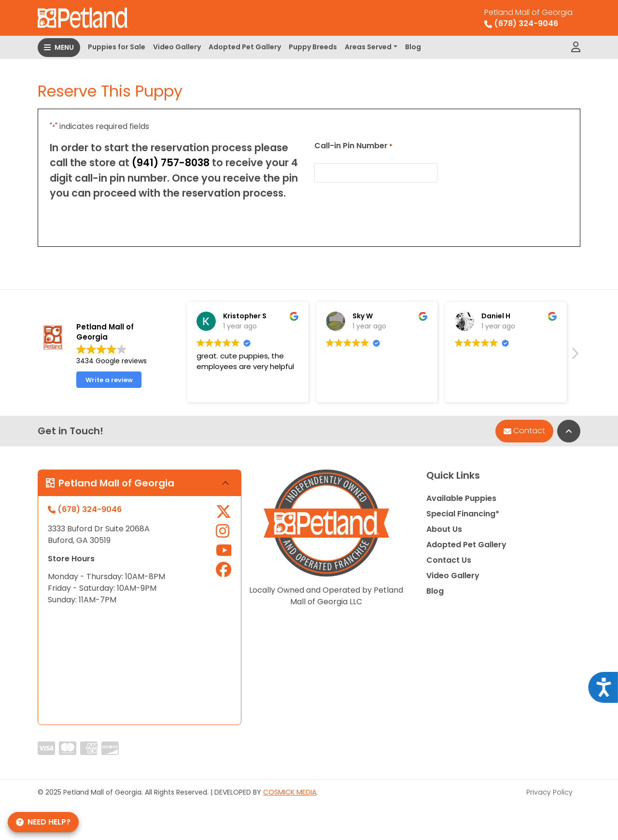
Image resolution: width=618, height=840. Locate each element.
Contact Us (449, 560)
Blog (413, 47)
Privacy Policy (549, 792)
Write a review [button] (109, 380)
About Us (444, 529)
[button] (575, 356)
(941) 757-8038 (171, 163)
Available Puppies (461, 498)
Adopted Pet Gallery (245, 47)
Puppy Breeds (313, 47)
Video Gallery (177, 47)
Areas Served (368, 47)
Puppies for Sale (117, 47)
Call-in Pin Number (353, 146)
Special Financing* (463, 514)
